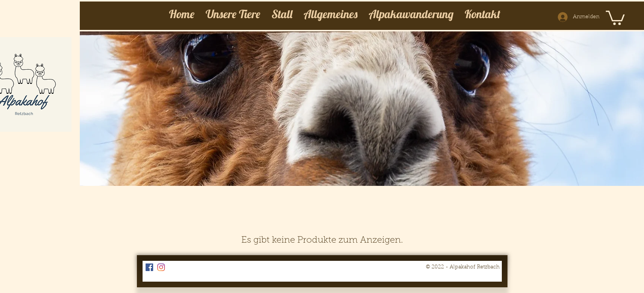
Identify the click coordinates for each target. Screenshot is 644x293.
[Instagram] (161, 267)
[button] (615, 17)
